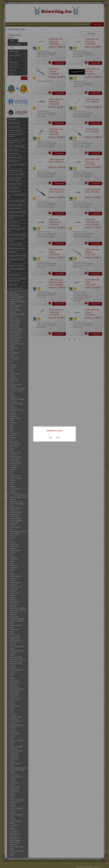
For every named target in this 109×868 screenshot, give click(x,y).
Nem (58, 437)
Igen (51, 437)
